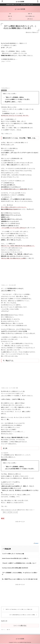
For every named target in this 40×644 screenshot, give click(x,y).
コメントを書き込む (20, 626)
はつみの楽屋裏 (20, 2)
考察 (3, 518)
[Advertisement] (20, 37)
